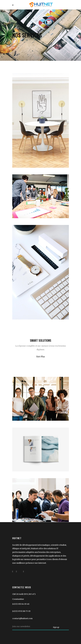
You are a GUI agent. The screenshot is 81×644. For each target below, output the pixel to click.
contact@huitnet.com (22, 618)
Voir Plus (41, 357)
